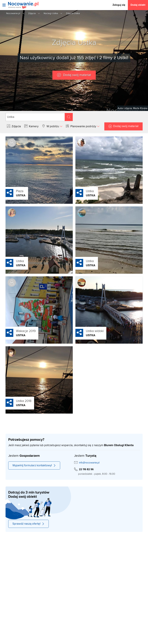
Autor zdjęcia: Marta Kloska (132, 108)
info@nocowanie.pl (89, 463)
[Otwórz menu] (4, 5)
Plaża (12, 191)
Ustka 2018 (16, 401)
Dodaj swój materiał (77, 75)
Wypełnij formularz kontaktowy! (34, 465)
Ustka (13, 196)
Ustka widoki (87, 331)
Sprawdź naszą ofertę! (28, 524)
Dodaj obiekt (138, 5)
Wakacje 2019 (18, 331)
